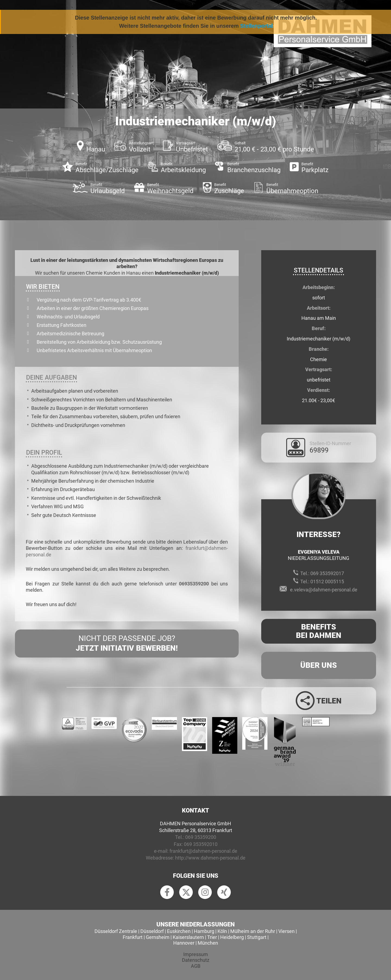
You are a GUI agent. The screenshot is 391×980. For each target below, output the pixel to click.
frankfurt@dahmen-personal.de (203, 851)
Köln (222, 931)
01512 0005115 (327, 582)
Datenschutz (196, 960)
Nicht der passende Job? (127, 644)
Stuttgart (257, 937)
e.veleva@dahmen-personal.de (324, 590)
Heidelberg (232, 937)
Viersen (286, 931)
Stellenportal (257, 26)
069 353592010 (201, 844)
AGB (196, 966)
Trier (212, 937)
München (208, 943)
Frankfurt (133, 937)
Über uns (319, 665)
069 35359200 (201, 837)
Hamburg (204, 931)
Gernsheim (158, 937)
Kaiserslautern (188, 937)
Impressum (196, 954)
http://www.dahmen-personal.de (210, 858)
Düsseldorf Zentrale (116, 931)
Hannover (184, 943)
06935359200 (194, 584)
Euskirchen (179, 931)
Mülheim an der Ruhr (253, 931)
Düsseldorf (152, 931)
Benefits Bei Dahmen (319, 631)
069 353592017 (327, 573)
